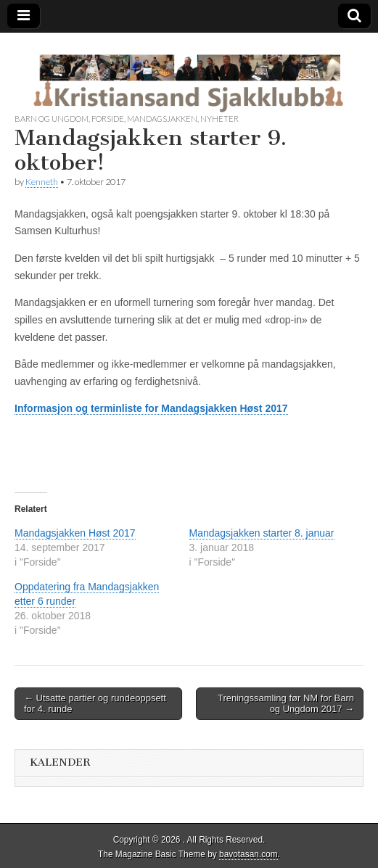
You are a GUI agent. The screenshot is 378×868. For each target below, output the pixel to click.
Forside (108, 119)
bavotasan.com (248, 854)
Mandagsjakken (162, 119)
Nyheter (219, 119)
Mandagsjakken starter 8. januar (262, 533)
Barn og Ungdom (52, 119)
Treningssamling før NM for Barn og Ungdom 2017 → (286, 704)
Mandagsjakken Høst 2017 (75, 533)
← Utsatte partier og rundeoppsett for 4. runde (95, 704)
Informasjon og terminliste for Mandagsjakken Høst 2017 (151, 408)
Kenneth (42, 182)
